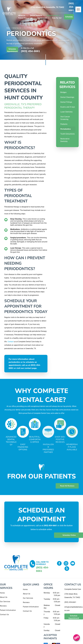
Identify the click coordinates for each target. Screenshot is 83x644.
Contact (11, 342)
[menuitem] (23, 16)
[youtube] (73, 564)
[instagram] (66, 564)
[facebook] (59, 564)
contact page (31, 368)
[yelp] (67, 569)
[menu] (78, 9)
